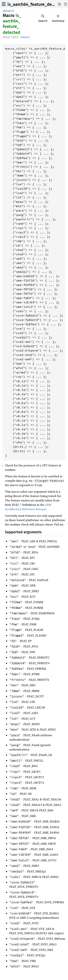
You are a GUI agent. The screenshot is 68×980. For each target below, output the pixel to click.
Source (25, 37)
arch (11, 11)
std (5, 11)
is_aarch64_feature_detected (36, 4)
